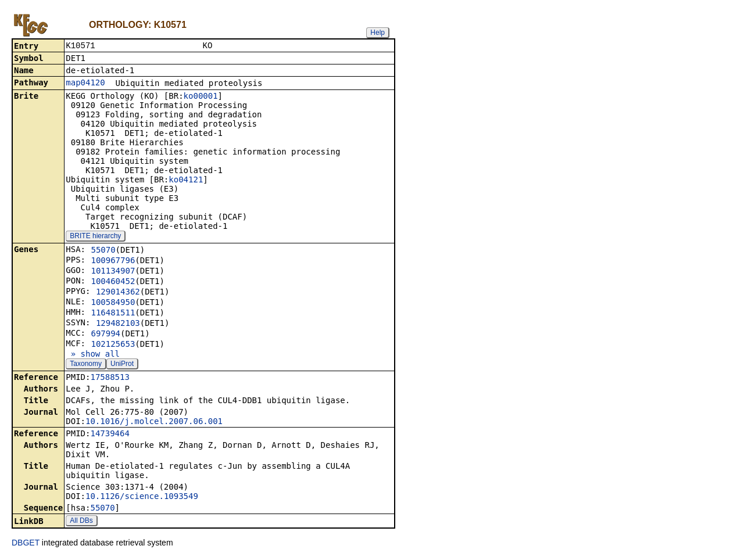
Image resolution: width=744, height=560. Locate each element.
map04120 (85, 84)
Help (378, 33)
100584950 (113, 303)
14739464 (110, 435)
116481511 (113, 314)
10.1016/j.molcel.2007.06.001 (154, 422)
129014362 (118, 293)
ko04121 (186, 181)
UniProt (122, 365)
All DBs (81, 522)
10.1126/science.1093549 (142, 497)
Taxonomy (86, 365)
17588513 (110, 378)
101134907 (113, 272)
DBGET (26, 544)
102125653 (113, 345)
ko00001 (201, 97)
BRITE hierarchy (95, 237)
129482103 (118, 324)
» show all (93, 355)
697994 (105, 335)
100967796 (113, 261)
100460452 (113, 282)
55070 (103, 251)
